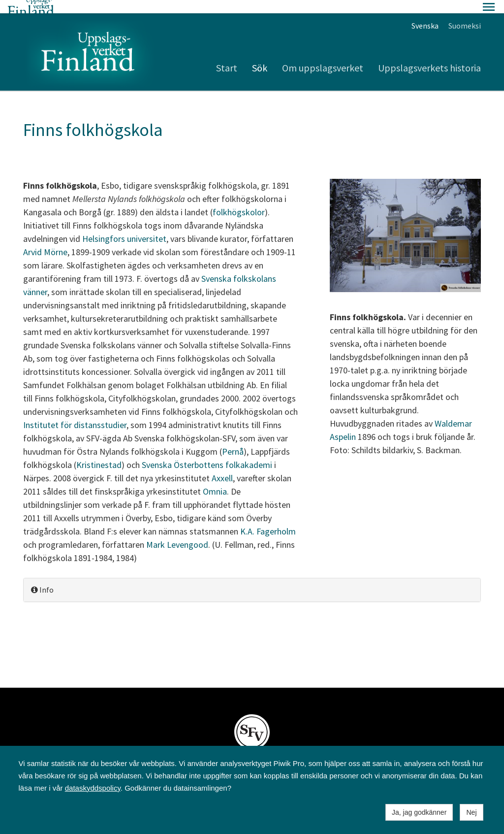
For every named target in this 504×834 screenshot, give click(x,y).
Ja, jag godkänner (419, 812)
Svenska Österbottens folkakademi (207, 451)
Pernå (233, 438)
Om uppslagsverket (323, 54)
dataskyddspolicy (93, 788)
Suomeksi (465, 12)
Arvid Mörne (45, 239)
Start (227, 54)
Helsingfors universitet (124, 225)
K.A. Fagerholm (268, 518)
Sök (260, 54)
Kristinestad (99, 451)
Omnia (215, 478)
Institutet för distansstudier (75, 412)
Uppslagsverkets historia (429, 54)
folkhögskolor (239, 199)
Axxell (222, 465)
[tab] (252, 577)
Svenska (425, 12)
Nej (471, 812)
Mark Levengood (177, 531)
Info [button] (42, 576)
